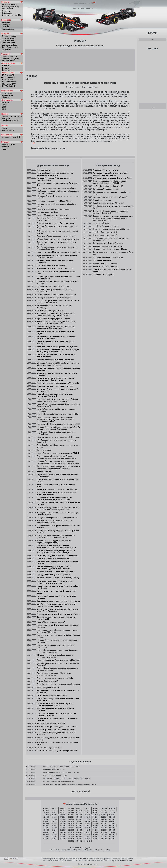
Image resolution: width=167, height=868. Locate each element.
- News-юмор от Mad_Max (11, 15)
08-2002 (104, 839)
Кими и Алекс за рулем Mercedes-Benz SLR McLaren (58, 437)
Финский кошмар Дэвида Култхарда (108, 243)
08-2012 (54, 813)
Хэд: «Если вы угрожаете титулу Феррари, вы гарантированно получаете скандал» (56, 315)
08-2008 (104, 821)
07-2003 (87, 837)
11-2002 (79, 839)
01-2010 (112, 817)
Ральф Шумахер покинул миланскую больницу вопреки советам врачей (57, 651)
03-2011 (104, 815)
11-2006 (54, 828)
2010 (63, 850)
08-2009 (79, 819)
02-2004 (104, 834)
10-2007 (112, 824)
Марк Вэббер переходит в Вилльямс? (52, 215)
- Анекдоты (5, 119)
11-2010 (54, 817)
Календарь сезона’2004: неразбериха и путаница (57, 347)
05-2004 (79, 834)
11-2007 (104, 824)
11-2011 (46, 815)
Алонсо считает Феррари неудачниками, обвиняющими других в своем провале (54, 568)
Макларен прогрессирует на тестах (107, 246)
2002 (107, 850)
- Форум (4, 149)
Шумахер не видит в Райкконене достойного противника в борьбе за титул (56, 328)
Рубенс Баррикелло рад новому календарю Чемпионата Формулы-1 (55, 395)
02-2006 (54, 830)
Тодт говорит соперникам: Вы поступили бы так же (58, 601)
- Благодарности (7, 130)
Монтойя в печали (45, 170)
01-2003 (63, 839)
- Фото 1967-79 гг (8, 38)
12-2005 (71, 830)
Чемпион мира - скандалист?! (105, 235)
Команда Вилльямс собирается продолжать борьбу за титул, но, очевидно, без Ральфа (59, 428)
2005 (90, 850)
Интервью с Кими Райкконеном (106, 170)
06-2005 (46, 832)
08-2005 (104, 830)
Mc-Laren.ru (92, 864)
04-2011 (95, 815)
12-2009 (46, 819)
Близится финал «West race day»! (51, 724)
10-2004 (112, 832)
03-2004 (96, 834)
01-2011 (112, 815)
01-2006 (63, 830)
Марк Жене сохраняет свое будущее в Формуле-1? (58, 383)
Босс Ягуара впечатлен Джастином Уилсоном (56, 730)
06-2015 (63, 808)
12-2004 (96, 832)
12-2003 (46, 837)
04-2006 (112, 828)
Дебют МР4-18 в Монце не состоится (52, 695)
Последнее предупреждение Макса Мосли (54, 201)
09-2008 (96, 821)
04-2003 (112, 837)
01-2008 (87, 824)
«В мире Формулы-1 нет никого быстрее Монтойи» (58, 239)
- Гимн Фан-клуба (8, 61)
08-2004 (54, 834)
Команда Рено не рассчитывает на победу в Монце (58, 578)
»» (79, 766)
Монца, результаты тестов (48, 687)
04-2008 (63, 824)
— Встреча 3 (5, 68)
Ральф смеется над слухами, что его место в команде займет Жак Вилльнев (56, 379)
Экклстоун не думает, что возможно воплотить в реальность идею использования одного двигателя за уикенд (113, 218)
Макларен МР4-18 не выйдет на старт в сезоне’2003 (59, 424)
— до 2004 (5, 103)
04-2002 (87, 841)
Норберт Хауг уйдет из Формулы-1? (108, 186)
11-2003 (54, 837)
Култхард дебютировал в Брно (106, 189)
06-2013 (63, 810)
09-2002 (96, 839)
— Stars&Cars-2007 (8, 84)
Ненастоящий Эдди (101, 223)
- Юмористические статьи (11, 116)
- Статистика (6, 49)
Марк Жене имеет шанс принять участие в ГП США (58, 453)
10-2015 (54, 808)
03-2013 (87, 810)
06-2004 (71, 834)
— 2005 (3, 107)
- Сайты (4, 128)
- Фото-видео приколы (10, 121)
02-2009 (54, 821)
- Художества (6, 98)
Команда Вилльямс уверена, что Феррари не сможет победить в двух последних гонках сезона (58, 462)
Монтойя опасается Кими (47, 212)
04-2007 (87, 826)
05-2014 (112, 808)
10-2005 (87, 830)
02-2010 (104, 817)
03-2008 (71, 824)
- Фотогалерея (6, 93)
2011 (57, 850)
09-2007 (46, 826)
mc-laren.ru (84, 859)
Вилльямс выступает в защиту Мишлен (53, 559)
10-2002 (87, 839)
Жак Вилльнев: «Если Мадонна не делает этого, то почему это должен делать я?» (58, 351)
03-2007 (96, 826)
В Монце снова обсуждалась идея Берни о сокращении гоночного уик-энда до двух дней (56, 457)
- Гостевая (5, 147)
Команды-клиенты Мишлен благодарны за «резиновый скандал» (55, 522)
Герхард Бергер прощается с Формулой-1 (54, 575)
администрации (126, 861)
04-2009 (112, 819)
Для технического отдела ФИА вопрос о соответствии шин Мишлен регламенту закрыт (56, 547)
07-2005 (112, 830)
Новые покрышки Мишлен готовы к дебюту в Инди (59, 252)
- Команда (5, 27)
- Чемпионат (6, 22)
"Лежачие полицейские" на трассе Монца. (110, 249)
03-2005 (71, 832)
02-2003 (54, 839)
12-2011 (112, 813)
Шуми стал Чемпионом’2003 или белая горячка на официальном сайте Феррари (58, 364)
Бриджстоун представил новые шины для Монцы (58, 556)
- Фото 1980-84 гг (8, 41)
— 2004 (3, 105)
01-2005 (87, 832)
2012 (52, 850)
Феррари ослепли (44, 450)
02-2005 (79, 832)
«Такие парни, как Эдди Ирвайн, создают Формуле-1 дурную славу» (54, 542)
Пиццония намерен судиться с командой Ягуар (57, 188)
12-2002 (71, 839)
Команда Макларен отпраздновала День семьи (57, 727)
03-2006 (46, 830)
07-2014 (96, 808)
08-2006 (79, 828)
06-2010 (71, 817)
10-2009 (63, 819)
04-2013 (79, 810)
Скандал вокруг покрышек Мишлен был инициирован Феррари (54, 674)
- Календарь (6, 25)
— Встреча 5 (5, 70)
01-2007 (112, 826)
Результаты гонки (45, 471)
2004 (96, 850)
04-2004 (87, 834)
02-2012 (96, 813)
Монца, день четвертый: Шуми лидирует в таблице (58, 614)
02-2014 (46, 810)
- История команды (9, 36)
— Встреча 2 (5, 66)
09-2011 (55, 815)
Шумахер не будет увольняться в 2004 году (111, 229)
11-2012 (46, 813)
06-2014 (104, 808)
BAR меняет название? (102, 260)
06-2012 (71, 813)
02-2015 (79, 808)
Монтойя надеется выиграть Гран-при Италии (56, 572)
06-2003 (96, 837)
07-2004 (63, 834)
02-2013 (96, 810)
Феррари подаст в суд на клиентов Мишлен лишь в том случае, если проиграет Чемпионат (58, 467)
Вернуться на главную (80, 792)
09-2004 (46, 834)
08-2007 (54, 826)
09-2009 (71, 819)
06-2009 (96, 819)
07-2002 (112, 839)
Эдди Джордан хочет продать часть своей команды (59, 684)
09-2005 (96, 830)
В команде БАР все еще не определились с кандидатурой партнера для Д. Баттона (55, 498)
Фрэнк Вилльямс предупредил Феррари (53, 319)
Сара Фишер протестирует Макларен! (108, 203)
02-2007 (104, 826)
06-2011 (79, 815)
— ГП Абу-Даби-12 (8, 86)
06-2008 (46, 824)
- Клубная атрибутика (10, 59)
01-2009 (63, 821)
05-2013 (71, 810)
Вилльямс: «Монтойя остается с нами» (53, 209)
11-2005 (79, 830)
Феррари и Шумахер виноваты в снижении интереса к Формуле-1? (111, 212)
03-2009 (46, 821)
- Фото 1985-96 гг (8, 43)
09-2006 (71, 828)
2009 (68, 850)
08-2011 (63, 815)
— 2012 (3, 109)
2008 (74, 850)
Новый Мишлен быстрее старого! (51, 622)
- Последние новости (9, 4)
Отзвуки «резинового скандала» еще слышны (56, 360)
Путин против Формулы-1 (103, 274)
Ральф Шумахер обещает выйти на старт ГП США (58, 414)
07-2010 (63, 817)
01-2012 (104, 813)
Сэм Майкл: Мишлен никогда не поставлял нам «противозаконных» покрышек (57, 605)
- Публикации (6, 13)
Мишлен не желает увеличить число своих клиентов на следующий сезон (55, 582)
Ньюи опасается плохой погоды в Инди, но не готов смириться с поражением (56, 323)
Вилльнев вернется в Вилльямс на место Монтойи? (58, 660)
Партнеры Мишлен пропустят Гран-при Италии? (57, 751)
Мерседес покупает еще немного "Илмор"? (110, 197)
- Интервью (5, 11)
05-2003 (104, 837)
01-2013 (104, 810)
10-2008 (87, 821)
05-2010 (79, 817)
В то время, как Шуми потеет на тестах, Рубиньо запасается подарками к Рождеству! (57, 400)
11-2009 (54, 819)
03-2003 (46, 839)
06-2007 (71, 826)
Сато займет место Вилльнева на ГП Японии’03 (56, 295)
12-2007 (96, 824)
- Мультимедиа (7, 95)
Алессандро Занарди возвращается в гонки (55, 386)
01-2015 (87, 808)
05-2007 (79, 826)
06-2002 (71, 841)
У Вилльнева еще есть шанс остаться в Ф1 (55, 268)
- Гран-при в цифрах (9, 45)
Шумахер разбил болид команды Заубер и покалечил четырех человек (55, 704)
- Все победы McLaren (9, 47)
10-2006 (63, 828)
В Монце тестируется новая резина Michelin (55, 678)
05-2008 (54, 824)
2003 (101, 850)
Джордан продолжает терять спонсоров (54, 298)
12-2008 (71, 821)
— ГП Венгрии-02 (7, 75)
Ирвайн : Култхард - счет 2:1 (105, 232)
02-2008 (79, 824)
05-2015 (71, 808)
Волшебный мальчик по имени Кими (108, 257)
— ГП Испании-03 (7, 80)
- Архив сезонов (7, 29)
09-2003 (71, 837)
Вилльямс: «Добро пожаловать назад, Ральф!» (57, 236)
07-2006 (87, 828)
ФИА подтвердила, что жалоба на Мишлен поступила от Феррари (55, 656)
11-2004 (104, 832)
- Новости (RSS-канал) (10, 7)
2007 (79, 850)
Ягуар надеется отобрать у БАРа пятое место (56, 223)
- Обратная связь (8, 144)
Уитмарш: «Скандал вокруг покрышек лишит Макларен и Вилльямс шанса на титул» (56, 552)
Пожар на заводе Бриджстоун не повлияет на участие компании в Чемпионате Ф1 (56, 537)
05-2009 (104, 819)
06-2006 (96, 828)
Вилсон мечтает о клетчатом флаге (52, 265)
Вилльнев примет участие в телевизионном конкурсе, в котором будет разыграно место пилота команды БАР (55, 419)
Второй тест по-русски (102, 200)
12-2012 (112, 810)
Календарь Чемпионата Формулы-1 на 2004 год (57, 489)
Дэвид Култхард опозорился (49, 748)
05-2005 (54, 832)
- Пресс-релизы (7, 9)
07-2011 (71, 815)
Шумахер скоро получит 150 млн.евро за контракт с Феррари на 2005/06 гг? (110, 182)
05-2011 (87, 815)
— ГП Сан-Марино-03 (9, 82)
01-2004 (112, 834)
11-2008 (79, 821)
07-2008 (112, 821)
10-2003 (63, 837)
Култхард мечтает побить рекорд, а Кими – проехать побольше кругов (111, 174)
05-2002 (79, 841)
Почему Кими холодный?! (48, 681)
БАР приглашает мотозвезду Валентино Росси (112, 178)
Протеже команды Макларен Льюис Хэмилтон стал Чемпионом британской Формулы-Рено (58, 509)
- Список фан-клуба (9, 56)
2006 (85, 850)
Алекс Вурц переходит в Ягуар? (50, 311)
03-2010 (96, 817)
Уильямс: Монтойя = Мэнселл (105, 263)
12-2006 (46, 828)
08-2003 (79, 837)
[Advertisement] (80, 60)
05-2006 (104, 828)
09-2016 (46, 808)
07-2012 (63, 813)
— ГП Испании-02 (7, 77)
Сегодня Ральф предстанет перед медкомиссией (57, 518)
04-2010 (87, 817)
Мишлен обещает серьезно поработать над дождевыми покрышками (55, 174)
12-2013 (54, 810)
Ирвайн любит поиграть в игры (106, 226)
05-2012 (79, 813)
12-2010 (46, 817)
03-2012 (87, 813)
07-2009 (87, 819)
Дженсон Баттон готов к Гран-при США (53, 286)
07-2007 (63, 826)
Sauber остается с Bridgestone (105, 266)
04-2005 (63, 832)
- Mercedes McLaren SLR (10, 137)
